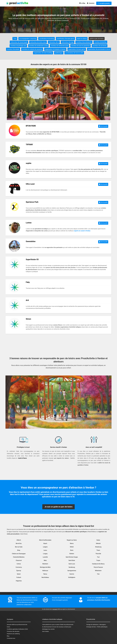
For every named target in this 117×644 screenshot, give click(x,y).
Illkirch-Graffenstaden (45, 540)
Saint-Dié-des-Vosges (72, 557)
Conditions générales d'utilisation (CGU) (17, 629)
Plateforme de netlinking (13, 634)
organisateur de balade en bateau (55, 49)
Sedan (98, 540)
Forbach (19, 577)
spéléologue (59, 53)
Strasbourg (98, 547)
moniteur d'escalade (13, 49)
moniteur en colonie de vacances (32, 49)
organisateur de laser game (77, 49)
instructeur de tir (54, 42)
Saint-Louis (72, 564)
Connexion (91, 3)
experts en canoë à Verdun (82, 231)
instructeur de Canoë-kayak (19, 42)
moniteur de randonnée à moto (38, 46)
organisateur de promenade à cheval (99, 49)
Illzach (45, 543)
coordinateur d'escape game (65, 38)
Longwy (45, 554)
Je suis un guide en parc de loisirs (59, 507)
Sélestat (98, 543)
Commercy (19, 567)
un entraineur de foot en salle (74, 53)
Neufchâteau (45, 577)
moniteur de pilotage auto (18, 46)
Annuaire (9, 625)
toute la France (22, 458)
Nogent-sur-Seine (72, 540)
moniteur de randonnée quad (60, 46)
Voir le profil (103, 126)
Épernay (19, 571)
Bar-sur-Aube (19, 547)
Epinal (19, 574)
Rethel (72, 547)
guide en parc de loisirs (97, 38)
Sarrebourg (72, 567)
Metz (45, 560)
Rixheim (72, 554)
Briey (19, 550)
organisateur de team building (43, 53)
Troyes (98, 560)
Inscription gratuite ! (104, 3)
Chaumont (19, 560)
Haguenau (19, 581)
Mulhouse (45, 571)
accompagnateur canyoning (28, 38)
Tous (15, 38)
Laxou (45, 550)
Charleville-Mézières (19, 557)
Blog (8, 636)
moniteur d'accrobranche (84, 42)
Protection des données (13, 631)
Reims (72, 543)
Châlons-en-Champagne (19, 554)
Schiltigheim (72, 577)
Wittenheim (98, 571)
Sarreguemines (72, 571)
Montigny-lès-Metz (45, 567)
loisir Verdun (46, 631)
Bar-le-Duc (19, 543)
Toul (98, 557)
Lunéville (45, 557)
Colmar (19, 564)
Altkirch (19, 540)
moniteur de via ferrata (100, 46)
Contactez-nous (11, 638)
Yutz (98, 574)
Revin (72, 550)
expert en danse (82, 38)
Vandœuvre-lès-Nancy (98, 564)
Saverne (72, 574)
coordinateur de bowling (46, 38)
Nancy (45, 574)
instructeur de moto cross (38, 42)
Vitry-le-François (98, 567)
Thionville (98, 554)
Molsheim (45, 564)
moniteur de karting (100, 42)
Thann (98, 550)
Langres (45, 547)
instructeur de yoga (68, 42)
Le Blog (82, 3)
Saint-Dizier (72, 560)
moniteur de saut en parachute (80, 46)
